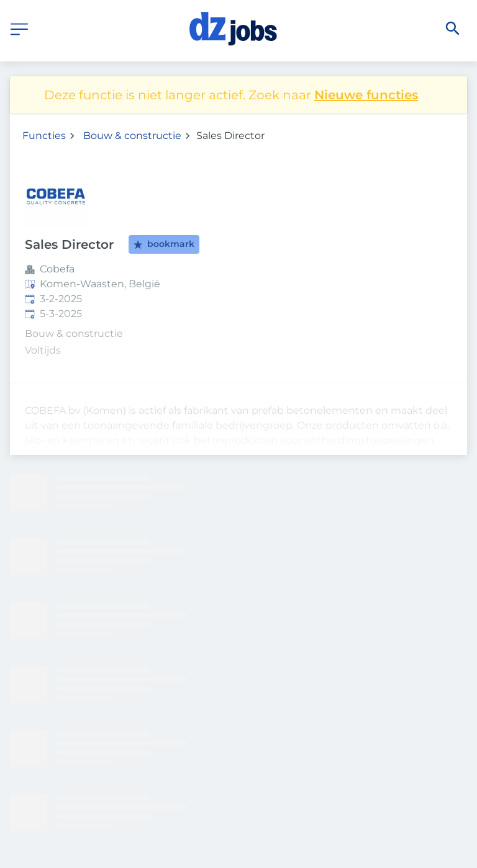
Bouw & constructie (132, 136)
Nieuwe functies (366, 95)
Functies (44, 136)
